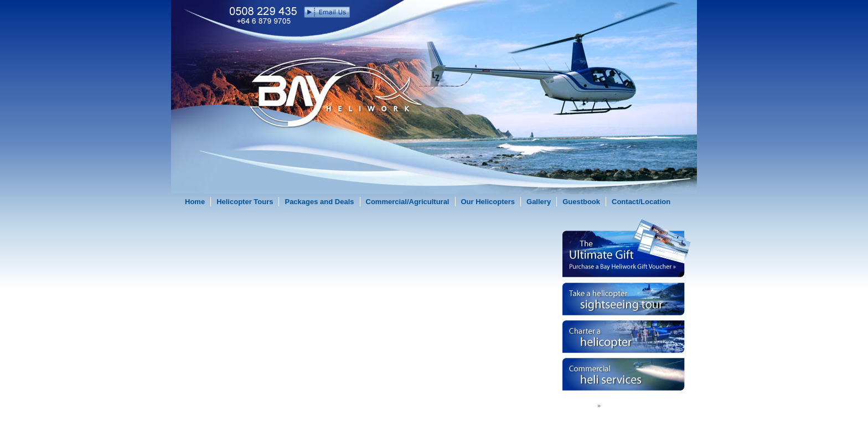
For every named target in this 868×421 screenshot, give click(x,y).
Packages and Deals (319, 202)
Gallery (539, 202)
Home (195, 202)
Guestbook (581, 202)
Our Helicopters (488, 202)
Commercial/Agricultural (408, 202)
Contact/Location (641, 202)
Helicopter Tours (245, 202)
